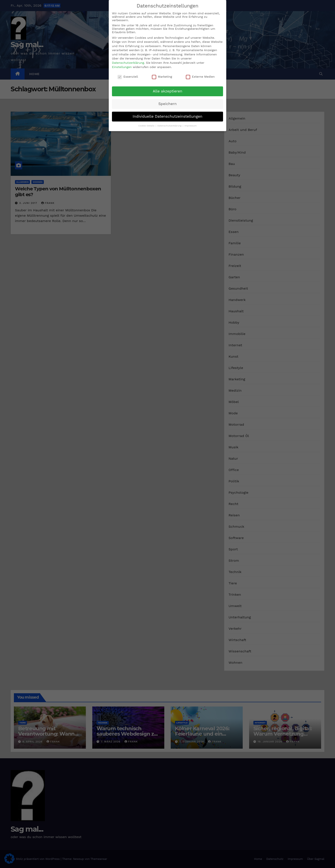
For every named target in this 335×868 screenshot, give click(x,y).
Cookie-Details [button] (147, 126)
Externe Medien (200, 77)
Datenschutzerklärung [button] (170, 126)
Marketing (162, 77)
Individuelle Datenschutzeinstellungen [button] (167, 116)
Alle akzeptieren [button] (167, 91)
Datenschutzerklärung (128, 63)
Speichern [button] (167, 104)
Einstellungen (122, 67)
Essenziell (128, 77)
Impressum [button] (190, 126)
